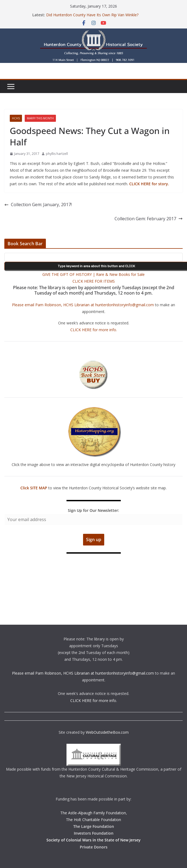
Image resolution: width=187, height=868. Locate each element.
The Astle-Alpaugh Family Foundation (93, 813)
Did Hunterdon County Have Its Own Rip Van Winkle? (92, 15)
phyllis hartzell (57, 154)
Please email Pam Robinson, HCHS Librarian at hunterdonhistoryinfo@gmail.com (83, 305)
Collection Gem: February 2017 (149, 219)
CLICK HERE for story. (149, 184)
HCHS (16, 118)
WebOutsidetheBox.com (107, 732)
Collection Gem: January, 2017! (38, 205)
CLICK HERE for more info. (94, 330)
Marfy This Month (40, 118)
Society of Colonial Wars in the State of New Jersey (93, 840)
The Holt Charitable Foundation (93, 820)
